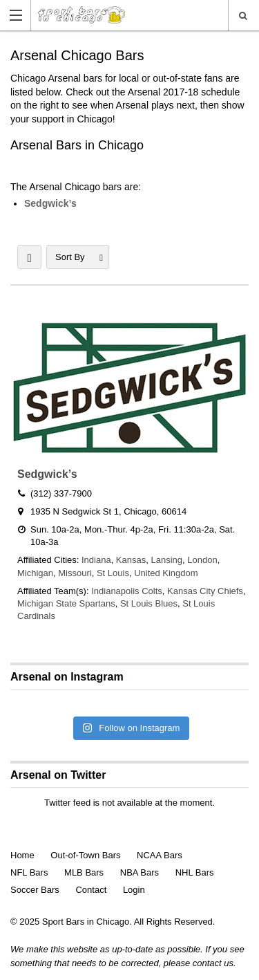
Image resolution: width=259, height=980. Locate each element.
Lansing (166, 560)
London (202, 560)
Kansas (131, 560)
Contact (91, 890)
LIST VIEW (29, 257)
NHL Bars (195, 872)
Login (134, 890)
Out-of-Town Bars (85, 855)
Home (22, 855)
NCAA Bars (160, 855)
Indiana (96, 560)
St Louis (113, 573)
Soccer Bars (35, 890)
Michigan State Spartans (66, 603)
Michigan (35, 573)
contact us (213, 963)
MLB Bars (84, 872)
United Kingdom (166, 573)
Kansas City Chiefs (205, 591)
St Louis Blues (149, 603)
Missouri (75, 573)
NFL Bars (29, 872)
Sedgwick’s (50, 203)
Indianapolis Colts (127, 591)
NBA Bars (140, 872)
